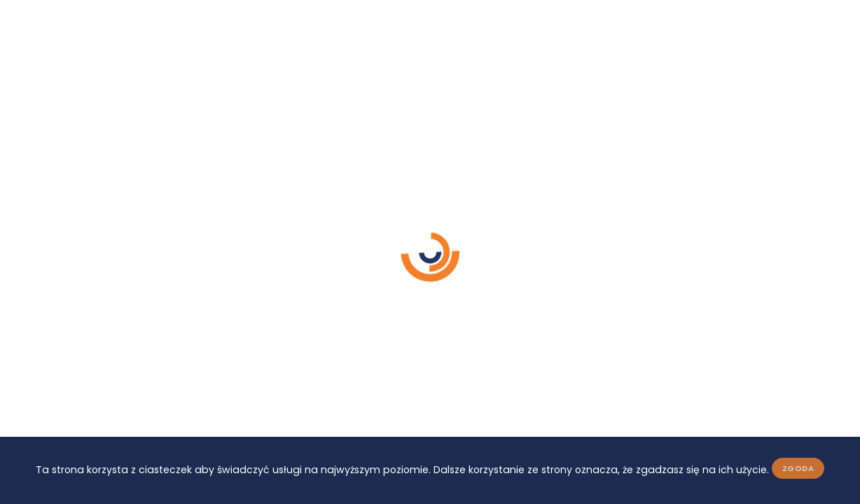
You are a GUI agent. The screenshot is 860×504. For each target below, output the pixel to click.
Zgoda (798, 468)
